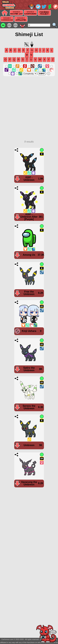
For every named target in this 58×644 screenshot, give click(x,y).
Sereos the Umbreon (29, 407)
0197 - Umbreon (29, 179)
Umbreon (29, 445)
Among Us (29, 255)
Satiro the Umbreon (29, 369)
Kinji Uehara (29, 331)
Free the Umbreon (29, 293)
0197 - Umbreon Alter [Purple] (29, 217)
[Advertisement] (29, 110)
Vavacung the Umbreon (29, 483)
